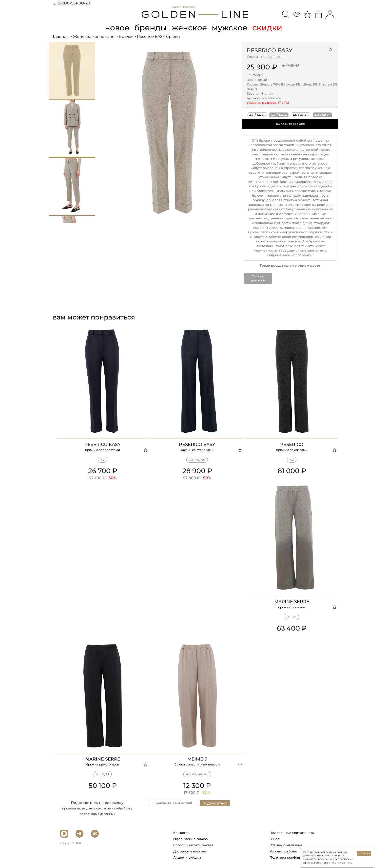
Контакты (181, 832)
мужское (231, 28)
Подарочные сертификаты (292, 832)
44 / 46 (279, 115)
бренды (151, 28)
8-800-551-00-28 (71, 3)
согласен (364, 853)
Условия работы (283, 851)
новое (116, 28)
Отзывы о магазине (286, 845)
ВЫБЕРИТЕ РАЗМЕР (290, 124)
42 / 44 (257, 115)
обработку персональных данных (329, 863)
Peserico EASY (270, 50)
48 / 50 (322, 115)
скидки (268, 28)
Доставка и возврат (190, 851)
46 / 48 (301, 115)
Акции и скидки (187, 857)
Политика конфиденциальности (297, 857)
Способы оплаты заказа (193, 845)
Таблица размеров (258, 278)
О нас (274, 839)
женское (190, 28)
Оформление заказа (191, 839)
